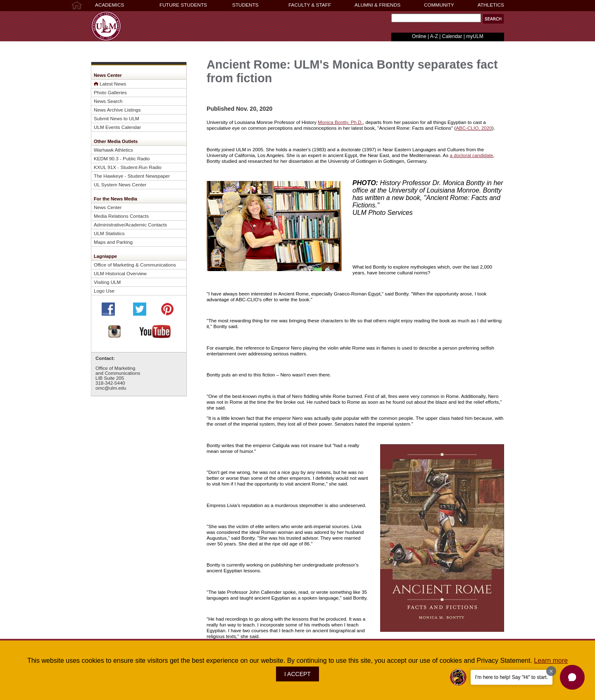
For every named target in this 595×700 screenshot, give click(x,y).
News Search (108, 101)
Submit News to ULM (117, 118)
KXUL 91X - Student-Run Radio (128, 167)
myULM (475, 36)
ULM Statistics (109, 233)
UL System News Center (120, 185)
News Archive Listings (117, 110)
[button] (493, 19)
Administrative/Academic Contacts (130, 225)
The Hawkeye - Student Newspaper (132, 176)
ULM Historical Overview (120, 273)
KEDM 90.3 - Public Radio (122, 158)
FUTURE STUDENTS (183, 5)
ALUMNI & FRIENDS (377, 5)
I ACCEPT (297, 674)
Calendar (452, 36)
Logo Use (104, 291)
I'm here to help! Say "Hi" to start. (512, 677)
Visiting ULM (107, 282)
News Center (108, 207)
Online (419, 36)
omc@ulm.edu (111, 388)
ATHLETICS (491, 5)
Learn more (551, 661)
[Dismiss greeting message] (551, 671)
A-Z (434, 36)
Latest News (113, 84)
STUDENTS (245, 5)
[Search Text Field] (436, 18)
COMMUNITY (439, 5)
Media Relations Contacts (121, 216)
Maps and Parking (113, 242)
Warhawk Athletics (113, 150)
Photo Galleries (110, 92)
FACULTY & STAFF (310, 5)
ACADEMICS (109, 5)
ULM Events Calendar (117, 127)
